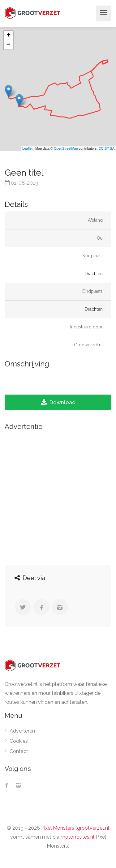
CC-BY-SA (106, 148)
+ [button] (9, 36)
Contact (19, 751)
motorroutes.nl (77, 837)
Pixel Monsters (58, 828)
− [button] (9, 45)
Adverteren (22, 731)
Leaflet (27, 148)
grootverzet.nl (93, 828)
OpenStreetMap (66, 148)
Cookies (19, 741)
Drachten (94, 274)
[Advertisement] (58, 496)
